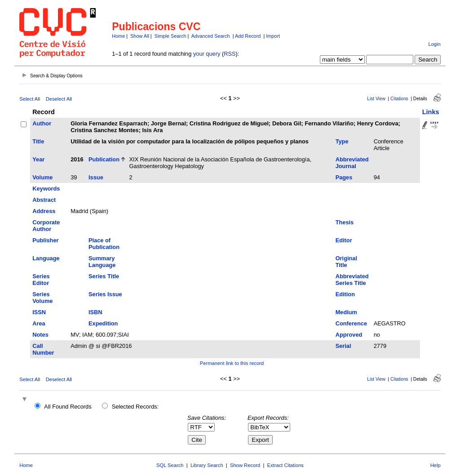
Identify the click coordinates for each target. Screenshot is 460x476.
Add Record (248, 36)
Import (273, 36)
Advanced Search (211, 36)
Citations (399, 99)
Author (42, 123)
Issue (96, 177)
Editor (344, 240)
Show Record (245, 465)
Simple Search (170, 36)
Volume (42, 177)
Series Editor (41, 280)
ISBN (95, 312)
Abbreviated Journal (352, 163)
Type (342, 141)
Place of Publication (104, 244)
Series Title (104, 276)
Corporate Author (46, 226)
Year (38, 159)
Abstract (44, 200)
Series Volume (42, 298)
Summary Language (102, 262)
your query (207, 54)
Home (118, 36)
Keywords (46, 189)
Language (46, 258)
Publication (104, 159)
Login (434, 44)
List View (376, 99)
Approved (349, 335)
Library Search (207, 465)
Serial (343, 346)
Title (38, 141)
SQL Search (170, 465)
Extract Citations (285, 465)
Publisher (45, 240)
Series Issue (105, 294)
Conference (351, 323)
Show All (140, 36)
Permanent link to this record (232, 363)
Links (431, 112)
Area (39, 323)
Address (44, 211)
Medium (346, 312)
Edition (345, 294)
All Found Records (68, 407)
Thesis (345, 222)
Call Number (43, 349)
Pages (344, 177)
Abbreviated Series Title (352, 280)
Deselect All (59, 99)
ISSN (39, 312)
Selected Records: (135, 407)
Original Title (346, 262)
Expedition (103, 323)
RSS (230, 54)
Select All (30, 99)
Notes (40, 335)
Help (436, 465)
